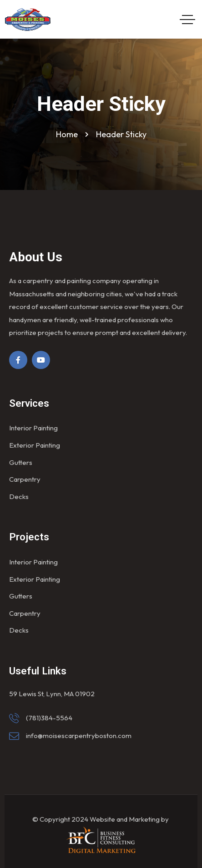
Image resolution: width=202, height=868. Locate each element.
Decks (19, 496)
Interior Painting (33, 428)
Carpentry (25, 479)
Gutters (21, 462)
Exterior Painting (35, 445)
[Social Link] (18, 360)
